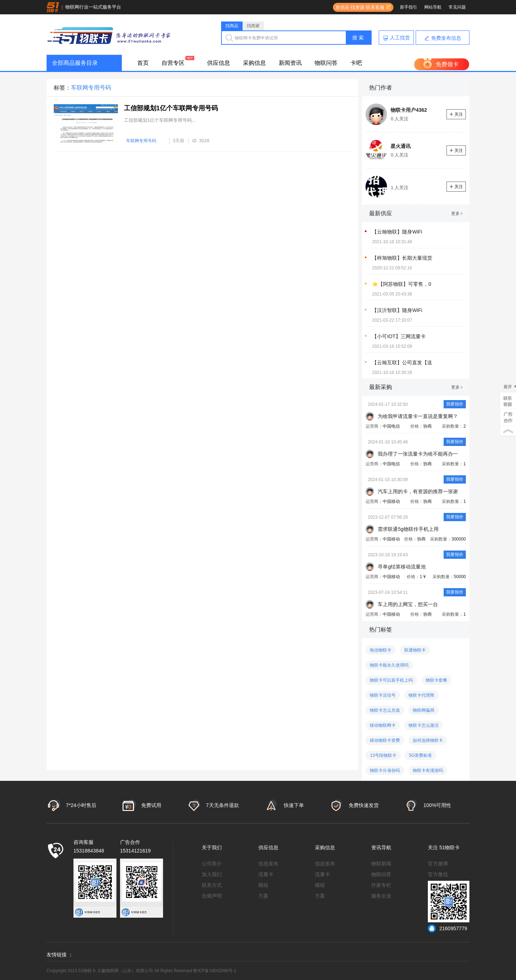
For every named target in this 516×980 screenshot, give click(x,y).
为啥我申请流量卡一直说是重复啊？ (418, 416)
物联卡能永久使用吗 (389, 665)
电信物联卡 (381, 650)
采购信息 (254, 63)
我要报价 (455, 404)
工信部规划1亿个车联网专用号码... (160, 120)
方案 (263, 896)
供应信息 (219, 63)
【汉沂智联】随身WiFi (397, 310)
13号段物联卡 (383, 755)
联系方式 (212, 885)
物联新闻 (381, 864)
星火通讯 (401, 146)
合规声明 (212, 896)
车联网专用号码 (141, 141)
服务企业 (381, 896)
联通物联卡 (415, 650)
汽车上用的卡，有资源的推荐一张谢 (418, 491)
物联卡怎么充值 (385, 710)
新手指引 (408, 7)
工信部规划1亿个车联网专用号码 (171, 108)
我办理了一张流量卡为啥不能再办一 (418, 454)
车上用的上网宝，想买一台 (408, 604)
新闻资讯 (290, 63)
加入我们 (212, 874)
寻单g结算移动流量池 (402, 567)
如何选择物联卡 (428, 740)
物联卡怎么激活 (424, 725)
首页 (143, 63)
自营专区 (173, 63)
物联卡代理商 (421, 695)
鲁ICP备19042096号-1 (215, 971)
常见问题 (457, 7)
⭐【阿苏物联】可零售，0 (402, 284)
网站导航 (433, 7)
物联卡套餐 (436, 680)
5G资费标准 (420, 755)
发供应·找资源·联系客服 (359, 7)
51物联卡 (450, 847)
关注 (456, 114)
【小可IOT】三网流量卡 (399, 336)
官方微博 (438, 864)
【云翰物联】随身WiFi (397, 232)
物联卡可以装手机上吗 (391, 680)
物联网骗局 (424, 710)
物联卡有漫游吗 (428, 770)
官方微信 (438, 874)
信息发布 (268, 864)
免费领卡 (447, 64)
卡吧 (356, 63)
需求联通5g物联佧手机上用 (408, 529)
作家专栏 (381, 885)
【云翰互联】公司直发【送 (402, 362)
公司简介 (212, 864)
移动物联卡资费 (385, 740)
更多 (457, 213)
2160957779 (448, 928)
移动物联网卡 (383, 725)
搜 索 (358, 38)
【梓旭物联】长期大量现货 (402, 258)
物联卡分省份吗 (385, 770)
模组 (263, 885)
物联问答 (326, 63)
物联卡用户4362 (409, 110)
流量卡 (266, 874)
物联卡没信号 (383, 695)
